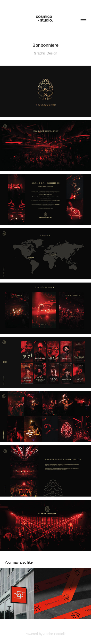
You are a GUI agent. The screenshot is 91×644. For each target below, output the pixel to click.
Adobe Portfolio (55, 634)
